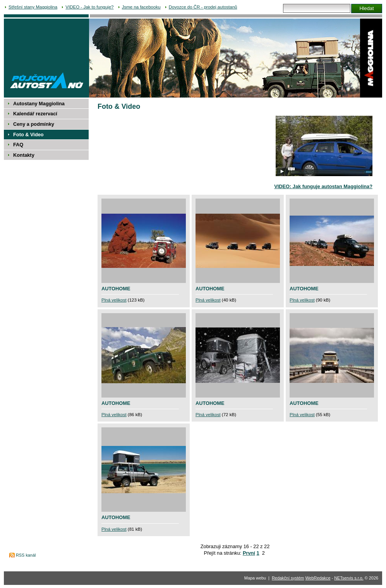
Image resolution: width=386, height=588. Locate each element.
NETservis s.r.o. (349, 578)
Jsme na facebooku (141, 7)
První (249, 553)
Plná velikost (114, 300)
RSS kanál (26, 555)
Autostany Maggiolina (39, 104)
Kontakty (24, 155)
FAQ (18, 145)
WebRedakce (318, 578)
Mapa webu (255, 578)
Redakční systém (288, 578)
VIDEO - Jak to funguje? (89, 7)
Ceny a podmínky (34, 124)
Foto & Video (28, 135)
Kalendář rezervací (35, 114)
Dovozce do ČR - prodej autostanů (203, 7)
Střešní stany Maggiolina (33, 7)
